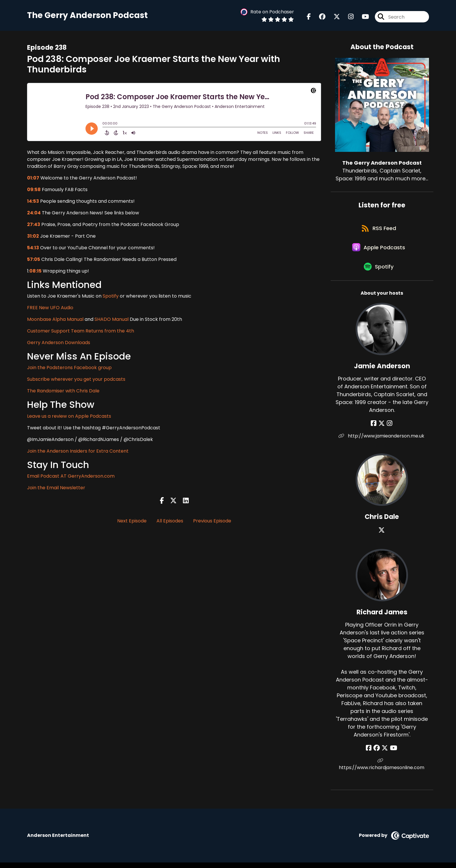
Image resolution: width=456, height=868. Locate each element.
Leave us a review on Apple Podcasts (69, 417)
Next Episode (132, 521)
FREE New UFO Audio (50, 308)
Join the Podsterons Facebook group (69, 368)
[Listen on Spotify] (379, 272)
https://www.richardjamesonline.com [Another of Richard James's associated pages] (382, 770)
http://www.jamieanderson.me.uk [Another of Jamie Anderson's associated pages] (382, 441)
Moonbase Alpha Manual (55, 320)
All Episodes (170, 521)
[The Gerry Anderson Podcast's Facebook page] (309, 17)
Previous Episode (212, 521)
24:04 (34, 213)
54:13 (33, 248)
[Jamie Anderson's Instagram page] (389, 429)
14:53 (33, 202)
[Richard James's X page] (385, 754)
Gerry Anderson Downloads (59, 343)
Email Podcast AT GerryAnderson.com (71, 477)
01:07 (33, 178)
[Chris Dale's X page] (382, 536)
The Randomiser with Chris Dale (63, 392)
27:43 (34, 225)
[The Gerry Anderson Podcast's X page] (333, 17)
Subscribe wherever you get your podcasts (76, 380)
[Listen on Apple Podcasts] (379, 251)
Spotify (111, 297)
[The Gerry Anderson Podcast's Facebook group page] (319, 17)
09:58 (34, 190)
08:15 (35, 272)
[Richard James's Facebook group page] (377, 754)
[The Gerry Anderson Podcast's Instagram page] (347, 17)
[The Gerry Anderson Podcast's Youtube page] (362, 17)
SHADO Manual (112, 320)
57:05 (34, 260)
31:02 (33, 237)
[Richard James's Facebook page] (370, 754)
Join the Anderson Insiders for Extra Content (78, 452)
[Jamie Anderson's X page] (382, 429)
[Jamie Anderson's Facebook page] (375, 429)
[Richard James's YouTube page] (393, 754)
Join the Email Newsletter (56, 488)
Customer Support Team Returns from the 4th (81, 331)
